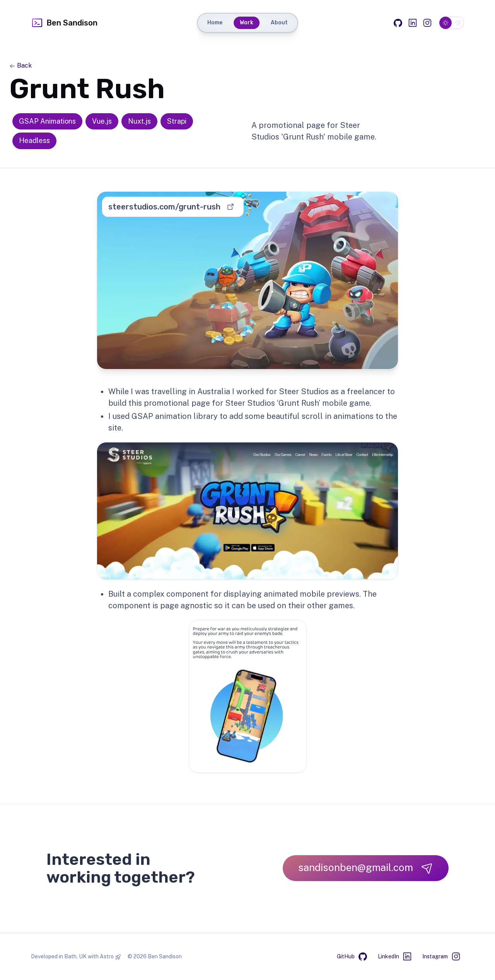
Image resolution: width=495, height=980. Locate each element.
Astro (107, 956)
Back (20, 66)
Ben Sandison (64, 23)
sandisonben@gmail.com (366, 868)
